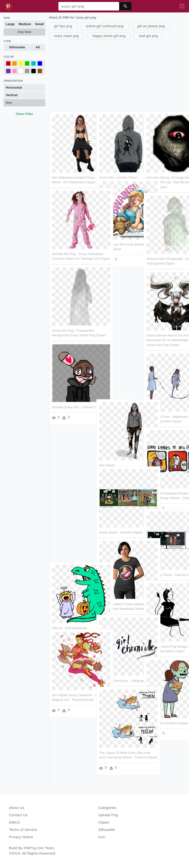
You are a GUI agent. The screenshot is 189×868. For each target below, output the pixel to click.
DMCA (15, 822)
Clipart (104, 822)
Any (9, 103)
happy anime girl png (109, 36)
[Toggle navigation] (182, 6)
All (38, 47)
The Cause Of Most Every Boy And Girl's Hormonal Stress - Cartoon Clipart (118, 738)
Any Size (24, 32)
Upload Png (108, 815)
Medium (25, 24)
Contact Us (18, 815)
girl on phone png (151, 26)
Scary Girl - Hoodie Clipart (118, 158)
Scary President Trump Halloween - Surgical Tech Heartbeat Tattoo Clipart (118, 590)
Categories (107, 808)
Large (10, 24)
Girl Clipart (107, 446)
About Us (17, 808)
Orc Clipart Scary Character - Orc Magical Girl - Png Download (72, 681)
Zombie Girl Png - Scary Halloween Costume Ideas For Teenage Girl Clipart (71, 240)
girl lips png (63, 26)
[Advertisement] (118, 75)
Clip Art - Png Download (69, 609)
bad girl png (148, 36)
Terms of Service (23, 830)
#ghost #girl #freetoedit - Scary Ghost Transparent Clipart (166, 245)
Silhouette (17, 47)
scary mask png (66, 36)
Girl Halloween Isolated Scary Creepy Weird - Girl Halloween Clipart (71, 163)
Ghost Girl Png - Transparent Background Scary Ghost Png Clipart (70, 316)
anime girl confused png (105, 26)
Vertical (12, 95)
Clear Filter (24, 114)
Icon (102, 837)
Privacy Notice (21, 837)
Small (39, 24)
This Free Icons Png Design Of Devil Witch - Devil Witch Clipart (167, 632)
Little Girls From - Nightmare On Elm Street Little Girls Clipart (165, 402)
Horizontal (14, 87)
